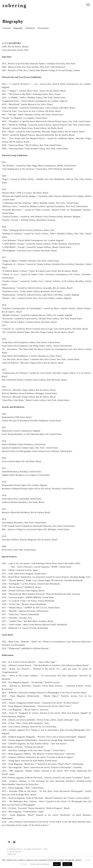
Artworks (7, 28)
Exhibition (30, 28)
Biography (18, 28)
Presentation (43, 28)
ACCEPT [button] (67, 864)
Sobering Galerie (15, 849)
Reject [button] (57, 864)
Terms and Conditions (40, 864)
